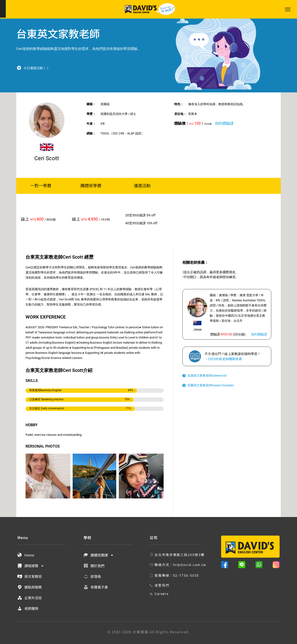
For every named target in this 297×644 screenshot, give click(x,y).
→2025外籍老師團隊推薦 (223, 359)
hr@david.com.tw (190, 565)
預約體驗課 (224, 123)
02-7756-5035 (186, 575)
